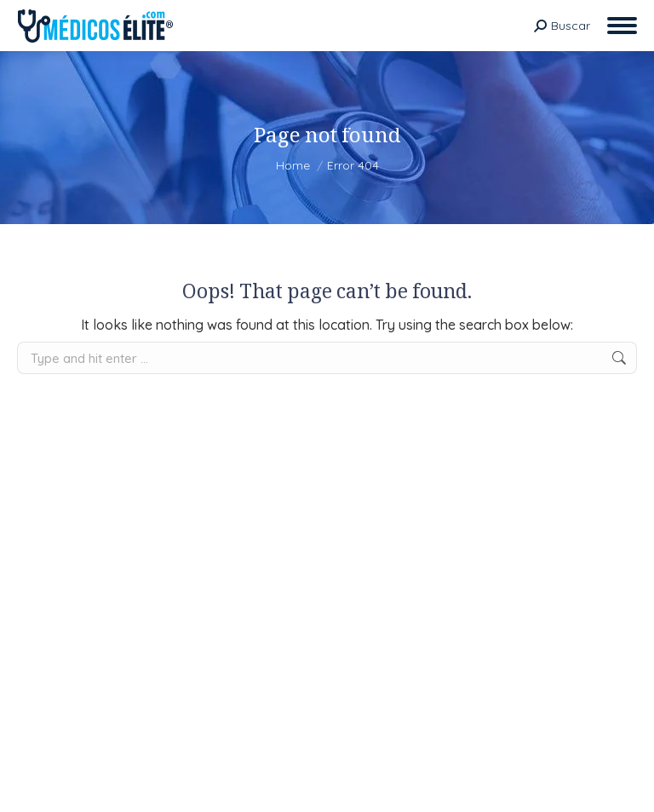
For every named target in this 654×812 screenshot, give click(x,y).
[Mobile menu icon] (622, 26)
